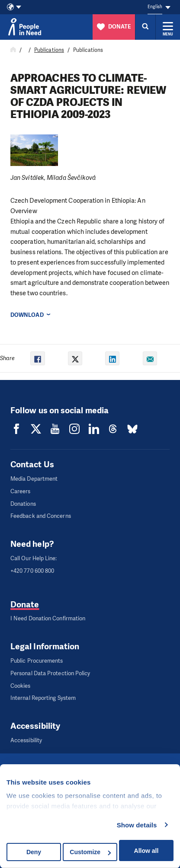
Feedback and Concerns (41, 516)
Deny (34, 852)
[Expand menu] (168, 27)
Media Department (34, 479)
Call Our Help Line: (34, 558)
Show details (137, 825)
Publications (49, 50)
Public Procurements (37, 661)
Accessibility (26, 740)
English (155, 7)
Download (27, 315)
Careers (21, 491)
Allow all (146, 851)
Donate (25, 605)
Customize (90, 852)
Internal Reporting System (43, 698)
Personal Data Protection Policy (50, 673)
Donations (23, 504)
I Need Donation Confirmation (48, 618)
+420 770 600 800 (32, 571)
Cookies (21, 686)
